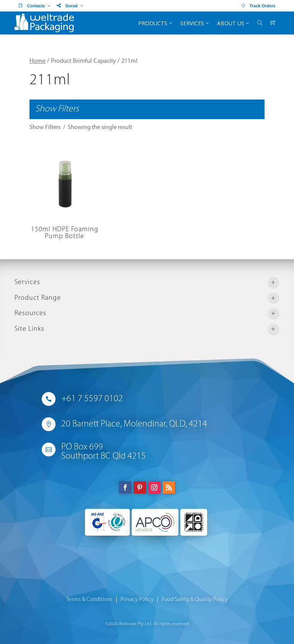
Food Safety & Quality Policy (195, 600)
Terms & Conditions (89, 600)
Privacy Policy (137, 600)
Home (38, 61)
